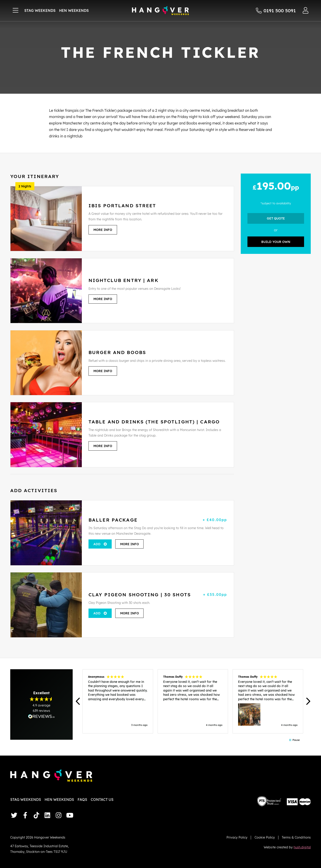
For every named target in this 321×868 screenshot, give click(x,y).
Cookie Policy (265, 837)
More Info (103, 230)
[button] (78, 701)
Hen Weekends (74, 10)
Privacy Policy (237, 837)
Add (97, 544)
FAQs (82, 800)
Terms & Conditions (296, 837)
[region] (193, 701)
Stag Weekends (40, 10)
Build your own (276, 242)
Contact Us (102, 800)
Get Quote (276, 218)
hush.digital (302, 847)
